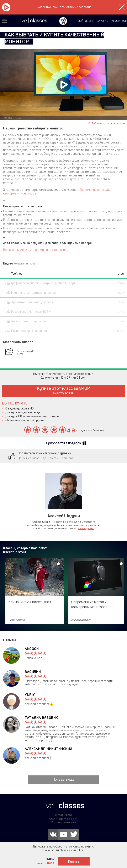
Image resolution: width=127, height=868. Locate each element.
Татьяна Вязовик (41, 718)
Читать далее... (86, 528)
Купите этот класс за (63, 391)
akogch (32, 649)
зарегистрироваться (112, 21)
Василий (33, 672)
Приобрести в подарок (64, 443)
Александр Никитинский (49, 749)
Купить (74, 862)
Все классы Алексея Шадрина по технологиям (36, 250)
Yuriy (30, 695)
